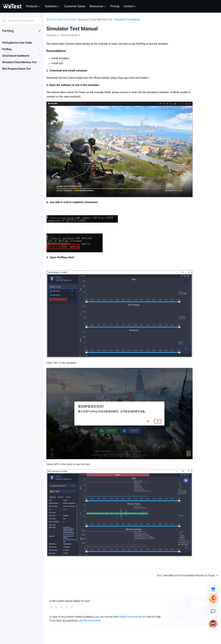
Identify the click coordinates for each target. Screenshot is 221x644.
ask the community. (90, 620)
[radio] (51, 607)
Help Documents (68, 20)
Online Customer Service (133, 617)
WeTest (52, 20)
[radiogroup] (61, 607)
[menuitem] (22, 43)
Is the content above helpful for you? (70, 601)
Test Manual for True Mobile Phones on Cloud (189, 575)
